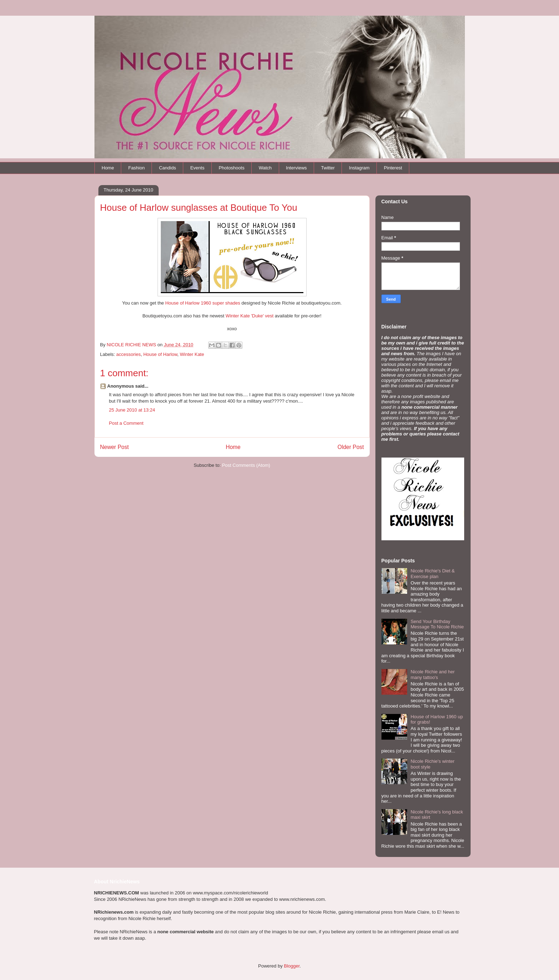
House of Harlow (160, 354)
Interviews (296, 168)
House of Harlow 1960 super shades (202, 303)
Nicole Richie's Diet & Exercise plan (433, 574)
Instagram (359, 168)
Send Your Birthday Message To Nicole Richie (437, 624)
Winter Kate (192, 354)
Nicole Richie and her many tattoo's (433, 675)
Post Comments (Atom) (246, 465)
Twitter (328, 168)
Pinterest (393, 168)
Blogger (292, 966)
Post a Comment (126, 423)
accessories (129, 354)
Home (108, 168)
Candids (168, 168)
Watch (265, 168)
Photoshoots (231, 168)
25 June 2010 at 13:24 (132, 410)
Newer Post (115, 447)
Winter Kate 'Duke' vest (250, 316)
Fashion (137, 168)
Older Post (351, 447)
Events (198, 168)
